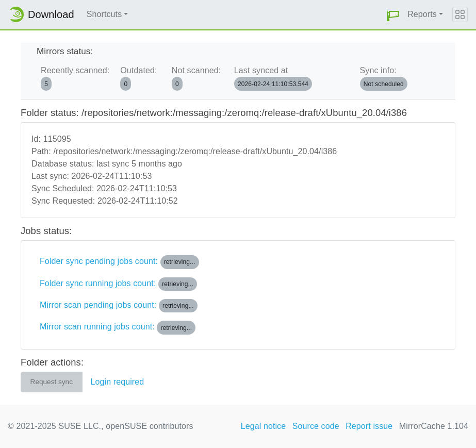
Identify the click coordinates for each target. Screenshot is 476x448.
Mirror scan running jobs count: (118, 327)
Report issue (369, 426)
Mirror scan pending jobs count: (119, 306)
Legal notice (264, 426)
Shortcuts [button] (104, 14)
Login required (118, 382)
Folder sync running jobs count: (118, 284)
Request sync (52, 382)
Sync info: (384, 78)
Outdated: (138, 78)
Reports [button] (422, 14)
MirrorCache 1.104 (434, 426)
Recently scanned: (75, 78)
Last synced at (273, 78)
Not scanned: (196, 78)
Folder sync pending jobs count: (119, 262)
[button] (393, 15)
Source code (316, 426)
